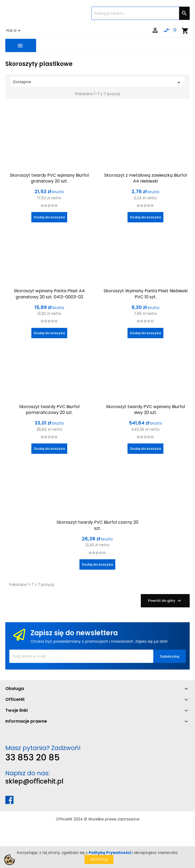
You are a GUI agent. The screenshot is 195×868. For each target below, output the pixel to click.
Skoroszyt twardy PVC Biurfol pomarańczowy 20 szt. (49, 410)
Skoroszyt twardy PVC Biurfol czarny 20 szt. (97, 525)
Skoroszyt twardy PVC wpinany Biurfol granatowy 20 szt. (49, 178)
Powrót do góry (165, 601)
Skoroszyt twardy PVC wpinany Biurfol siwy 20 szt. (145, 410)
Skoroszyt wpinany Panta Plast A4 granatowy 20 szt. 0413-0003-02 (49, 294)
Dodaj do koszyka (49, 217)
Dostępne (97, 82)
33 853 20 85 (33, 757)
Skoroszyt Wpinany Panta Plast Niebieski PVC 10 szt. (146, 294)
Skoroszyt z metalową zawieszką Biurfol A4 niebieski (145, 178)
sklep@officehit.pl (34, 781)
